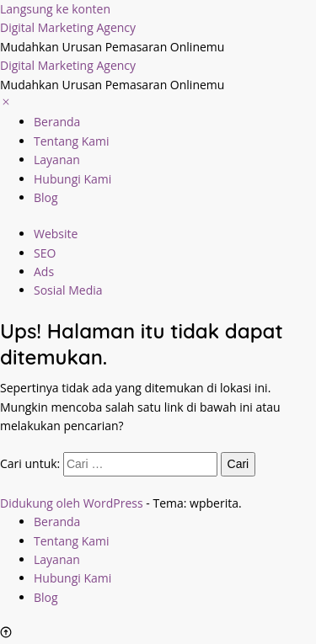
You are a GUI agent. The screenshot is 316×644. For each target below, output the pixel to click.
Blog (46, 197)
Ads (44, 271)
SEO (45, 253)
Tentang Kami (72, 141)
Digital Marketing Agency (68, 27)
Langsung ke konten (55, 9)
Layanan (57, 160)
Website (56, 234)
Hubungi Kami (72, 179)
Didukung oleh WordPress (72, 503)
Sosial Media (68, 290)
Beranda (57, 122)
